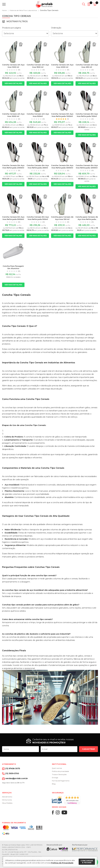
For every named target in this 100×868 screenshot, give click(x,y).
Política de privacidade (60, 771)
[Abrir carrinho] (95, 4)
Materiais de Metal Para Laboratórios (23, 10)
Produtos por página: (12, 28)
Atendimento (7, 797)
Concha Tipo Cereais (49, 10)
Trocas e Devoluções (59, 774)
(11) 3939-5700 (12, 773)
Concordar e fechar (87, 862)
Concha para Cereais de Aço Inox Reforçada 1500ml (87, 219)
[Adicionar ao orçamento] (21, 44)
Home (4, 10)
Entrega (55, 778)
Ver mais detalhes (13, 83)
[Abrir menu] (4, 4)
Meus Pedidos (7, 803)
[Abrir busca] (84, 4)
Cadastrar (88, 749)
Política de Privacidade (62, 863)
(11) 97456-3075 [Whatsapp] (13, 768)
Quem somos (57, 768)
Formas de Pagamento (61, 781)
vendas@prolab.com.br (17, 778)
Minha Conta (7, 800)
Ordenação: (56, 28)
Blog (54, 784)
